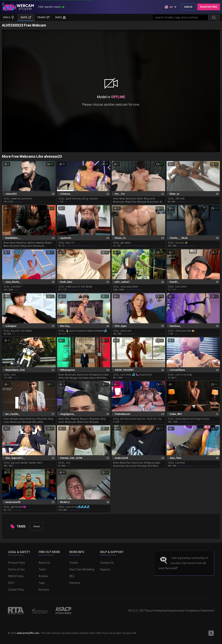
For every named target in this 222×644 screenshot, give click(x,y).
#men (37, 526)
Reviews (44, 590)
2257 (11, 583)
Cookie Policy (16, 590)
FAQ (72, 576)
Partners (75, 583)
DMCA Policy (16, 576)
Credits (74, 563)
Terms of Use (16, 569)
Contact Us (107, 563)
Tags (42, 583)
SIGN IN (188, 7)
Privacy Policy (16, 563)
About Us (44, 563)
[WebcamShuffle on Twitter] (211, 633)
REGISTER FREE (209, 7)
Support (105, 569)
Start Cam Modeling (82, 569)
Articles (43, 576)
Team (42, 569)
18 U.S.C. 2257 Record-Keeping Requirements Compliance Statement (171, 611)
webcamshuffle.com (28, 633)
